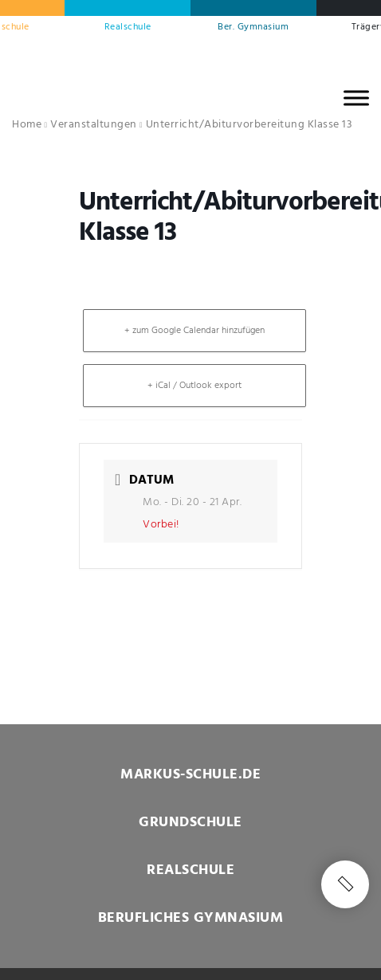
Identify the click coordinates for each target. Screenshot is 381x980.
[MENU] (356, 98)
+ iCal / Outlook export (194, 386)
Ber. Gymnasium (253, 27)
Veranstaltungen (94, 125)
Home (27, 125)
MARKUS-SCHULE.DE (190, 775)
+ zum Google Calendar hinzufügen (194, 331)
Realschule (128, 27)
